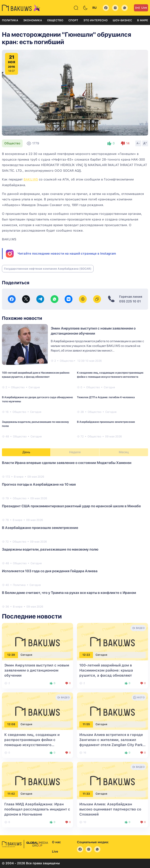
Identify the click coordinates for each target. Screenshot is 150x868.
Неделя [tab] (75, 452)
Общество (55, 20)
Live (141, 8)
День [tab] (26, 452)
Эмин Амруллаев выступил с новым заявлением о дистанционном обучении (37, 670)
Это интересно (96, 20)
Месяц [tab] (124, 452)
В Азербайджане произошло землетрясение (106, 422)
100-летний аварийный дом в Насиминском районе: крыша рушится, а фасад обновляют (36, 375)
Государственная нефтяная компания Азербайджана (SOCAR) (48, 269)
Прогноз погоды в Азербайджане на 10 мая (39, 484)
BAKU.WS (31, 179)
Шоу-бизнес (122, 20)
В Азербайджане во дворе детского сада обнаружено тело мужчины (37, 399)
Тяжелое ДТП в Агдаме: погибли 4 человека (106, 397)
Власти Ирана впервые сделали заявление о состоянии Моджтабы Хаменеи (67, 463)
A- (138, 143)
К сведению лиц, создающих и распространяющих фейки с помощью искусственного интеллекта (110, 375)
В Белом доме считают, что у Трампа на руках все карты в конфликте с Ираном (69, 593)
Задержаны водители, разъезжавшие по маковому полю (35, 424)
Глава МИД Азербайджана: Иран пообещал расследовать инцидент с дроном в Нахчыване (37, 809)
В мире (143, 20)
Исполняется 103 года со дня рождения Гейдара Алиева (50, 571)
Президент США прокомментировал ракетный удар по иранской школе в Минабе (71, 506)
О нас (56, 842)
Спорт (73, 20)
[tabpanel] (75, 534)
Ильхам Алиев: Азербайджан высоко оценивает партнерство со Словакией (110, 809)
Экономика (33, 20)
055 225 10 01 (130, 301)
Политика (10, 20)
